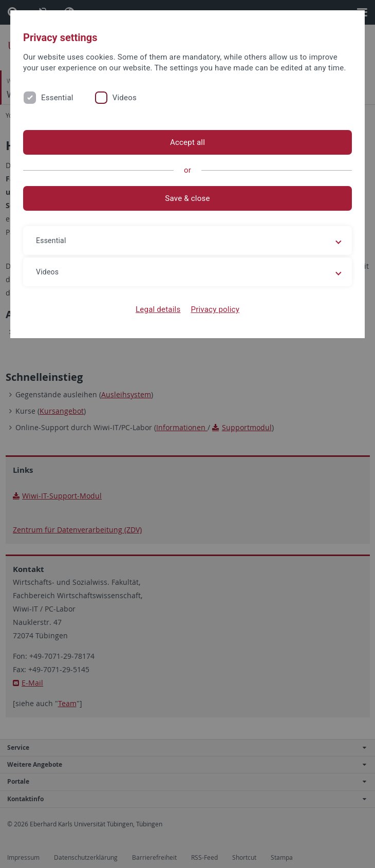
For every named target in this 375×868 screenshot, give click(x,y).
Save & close (187, 198)
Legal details (158, 309)
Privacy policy (215, 309)
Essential (57, 98)
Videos (125, 98)
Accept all (188, 142)
